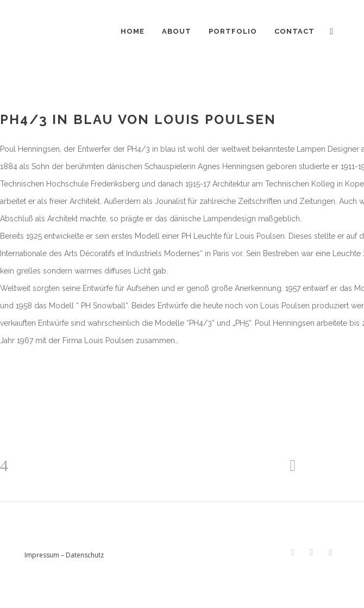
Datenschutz (85, 555)
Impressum (42, 555)
